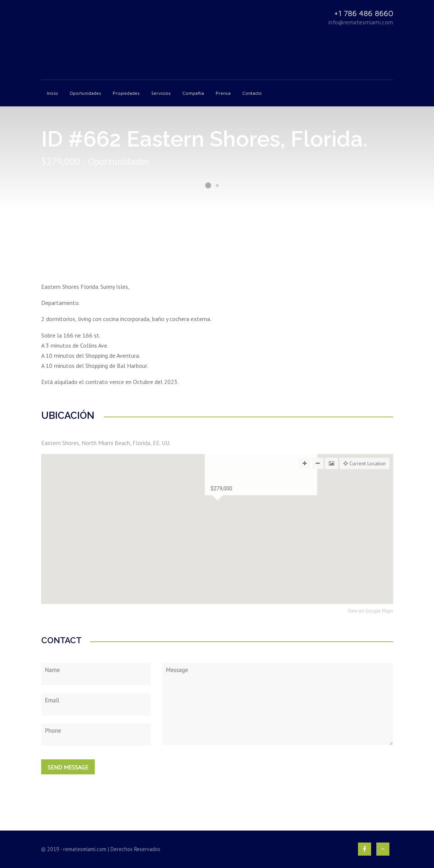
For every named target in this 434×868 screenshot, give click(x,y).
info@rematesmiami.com (361, 22)
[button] (217, 559)
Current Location (365, 463)
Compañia (193, 93)
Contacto (252, 93)
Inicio (52, 93)
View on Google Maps (370, 611)
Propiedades (126, 93)
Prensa (223, 93)
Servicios (161, 93)
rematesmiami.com (85, 849)
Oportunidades (85, 93)
